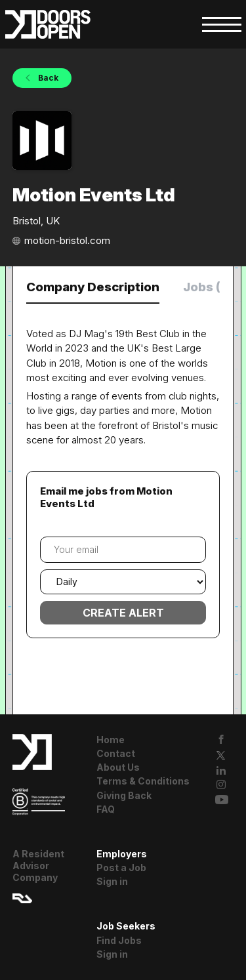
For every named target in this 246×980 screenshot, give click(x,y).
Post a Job (121, 868)
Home (111, 740)
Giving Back (124, 795)
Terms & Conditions (143, 781)
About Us (118, 767)
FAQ (106, 809)
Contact (116, 753)
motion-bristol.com (67, 240)
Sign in (112, 881)
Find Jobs (119, 940)
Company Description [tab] (93, 287)
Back (47, 78)
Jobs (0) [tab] (208, 287)
